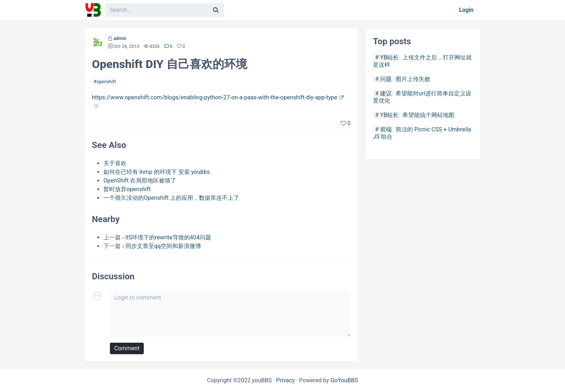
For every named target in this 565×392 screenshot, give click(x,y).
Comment (127, 348)
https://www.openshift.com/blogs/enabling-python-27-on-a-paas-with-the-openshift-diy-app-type (215, 97)
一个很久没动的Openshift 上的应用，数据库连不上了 (171, 198)
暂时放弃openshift (127, 189)
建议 (386, 93)
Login (466, 10)
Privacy (285, 380)
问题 (386, 79)
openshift (106, 82)
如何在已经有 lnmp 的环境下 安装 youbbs (157, 172)
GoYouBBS (344, 380)
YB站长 (390, 57)
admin (120, 38)
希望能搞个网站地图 (428, 115)
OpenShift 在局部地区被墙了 (140, 181)
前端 (386, 129)
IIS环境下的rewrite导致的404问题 (168, 237)
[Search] (216, 10)
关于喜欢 (115, 163)
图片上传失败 (413, 79)
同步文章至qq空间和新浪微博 (163, 246)
